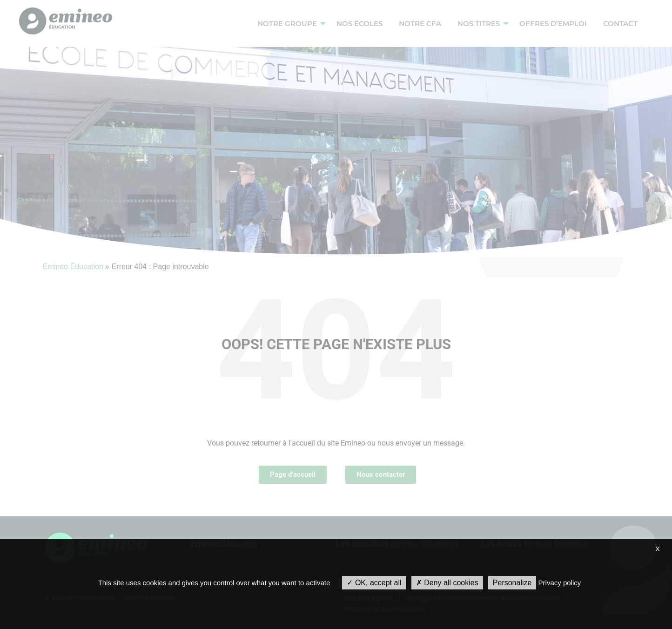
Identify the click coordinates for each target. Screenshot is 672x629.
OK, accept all (374, 583)
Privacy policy (560, 583)
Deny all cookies (447, 583)
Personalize (512, 583)
